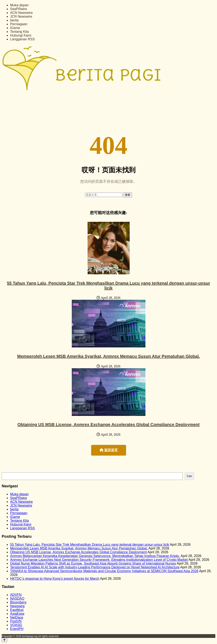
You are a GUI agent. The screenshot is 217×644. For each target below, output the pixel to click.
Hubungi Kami (21, 35)
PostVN (16, 621)
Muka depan (19, 5)
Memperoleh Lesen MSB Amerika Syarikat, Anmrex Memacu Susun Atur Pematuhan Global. (108, 356)
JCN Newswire (21, 16)
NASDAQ (17, 599)
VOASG (16, 625)
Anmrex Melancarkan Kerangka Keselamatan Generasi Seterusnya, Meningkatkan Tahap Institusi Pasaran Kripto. (95, 556)
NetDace (17, 617)
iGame (15, 28)
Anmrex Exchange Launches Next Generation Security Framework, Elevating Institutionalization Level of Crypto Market (99, 560)
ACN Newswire (21, 13)
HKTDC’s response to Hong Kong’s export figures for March (55, 579)
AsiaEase (17, 614)
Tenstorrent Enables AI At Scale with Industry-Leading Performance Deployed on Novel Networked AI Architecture (95, 567)
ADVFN (16, 595)
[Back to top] (4, 640)
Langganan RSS (22, 39)
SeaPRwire (19, 9)
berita (14, 20)
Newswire (17, 606)
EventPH (17, 629)
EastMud (17, 610)
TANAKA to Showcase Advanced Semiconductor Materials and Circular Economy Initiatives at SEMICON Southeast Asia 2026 (104, 571)
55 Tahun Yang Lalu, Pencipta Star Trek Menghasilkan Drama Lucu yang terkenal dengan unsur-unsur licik (108, 286)
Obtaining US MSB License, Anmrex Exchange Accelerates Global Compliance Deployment (108, 425)
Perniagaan (19, 24)
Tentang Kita (19, 32)
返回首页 (109, 450)
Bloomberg (18, 602)
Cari (189, 476)
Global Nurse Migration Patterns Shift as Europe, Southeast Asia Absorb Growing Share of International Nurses (93, 563)
